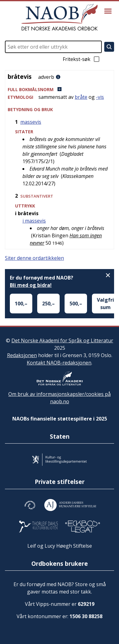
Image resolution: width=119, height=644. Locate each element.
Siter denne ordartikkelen (34, 258)
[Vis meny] (108, 11)
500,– (76, 304)
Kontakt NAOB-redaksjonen (59, 363)
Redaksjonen (22, 355)
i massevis (34, 221)
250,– (48, 304)
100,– (21, 304)
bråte (81, 97)
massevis (31, 122)
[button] (59, 89)
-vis (100, 97)
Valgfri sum (105, 304)
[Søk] (109, 47)
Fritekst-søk (81, 59)
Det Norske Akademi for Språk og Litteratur (62, 340)
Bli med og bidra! (31, 285)
